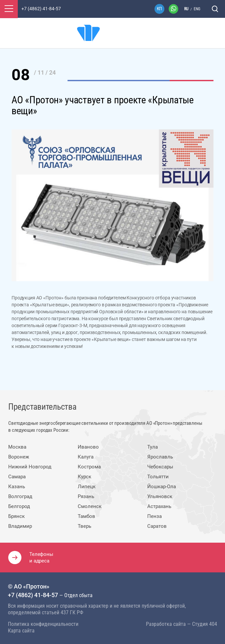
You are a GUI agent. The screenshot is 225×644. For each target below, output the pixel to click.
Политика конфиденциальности (43, 624)
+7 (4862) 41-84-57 (33, 595)
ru (186, 9)
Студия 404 (205, 624)
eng (197, 9)
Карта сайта (21, 631)
